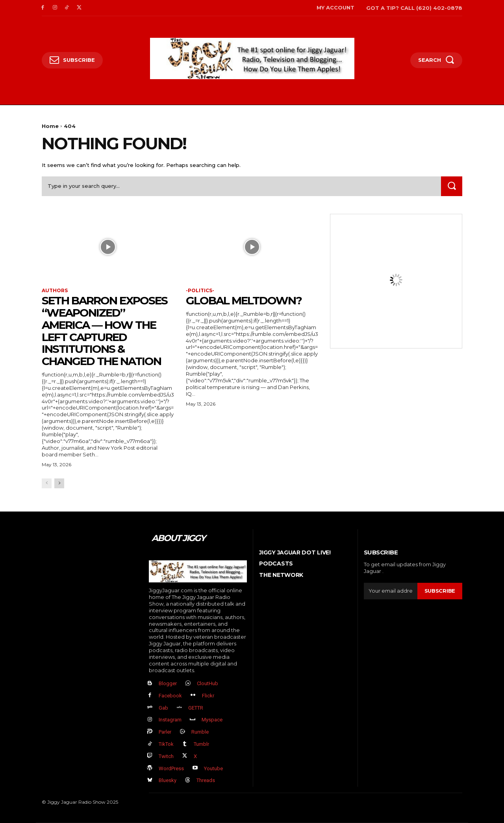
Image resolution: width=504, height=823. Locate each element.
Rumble (200, 732)
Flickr (208, 696)
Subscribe (440, 591)
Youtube (213, 768)
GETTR (196, 708)
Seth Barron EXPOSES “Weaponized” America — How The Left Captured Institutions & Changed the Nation (105, 331)
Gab (163, 708)
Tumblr (201, 744)
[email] (391, 591)
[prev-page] (47, 483)
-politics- (200, 291)
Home (50, 126)
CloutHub (208, 683)
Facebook (170, 696)
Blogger (168, 683)
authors (55, 291)
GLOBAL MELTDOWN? (244, 300)
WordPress (171, 768)
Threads (206, 780)
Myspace (212, 720)
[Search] (452, 186)
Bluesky (168, 780)
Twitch (166, 756)
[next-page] (59, 483)
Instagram (170, 720)
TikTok (166, 744)
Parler (165, 732)
